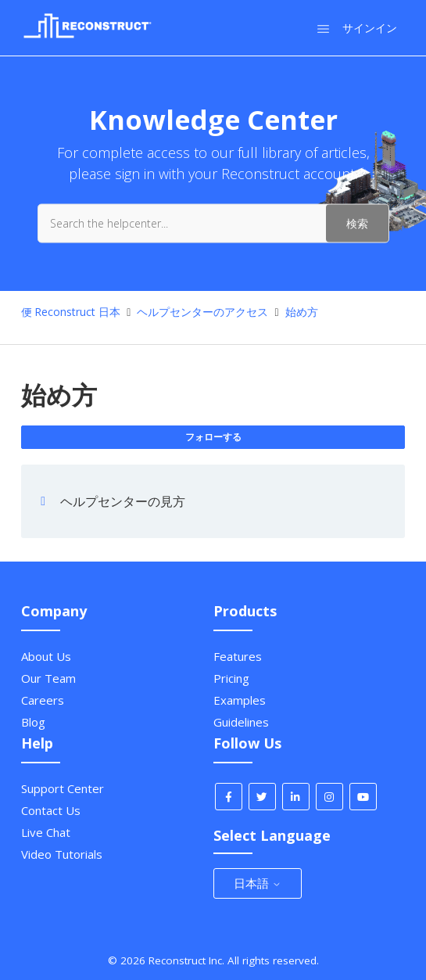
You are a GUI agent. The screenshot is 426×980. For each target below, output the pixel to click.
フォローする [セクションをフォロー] (213, 437)
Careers (43, 700)
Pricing (231, 678)
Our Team (48, 678)
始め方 (302, 312)
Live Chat (46, 832)
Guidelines (241, 722)
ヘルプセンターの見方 (123, 501)
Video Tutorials (62, 854)
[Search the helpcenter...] (213, 223)
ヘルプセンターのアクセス (202, 312)
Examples (240, 700)
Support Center (63, 788)
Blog (33, 722)
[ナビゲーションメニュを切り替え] (323, 28)
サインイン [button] (370, 28)
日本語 (258, 883)
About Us (46, 656)
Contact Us (51, 810)
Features (238, 656)
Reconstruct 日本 (77, 312)
